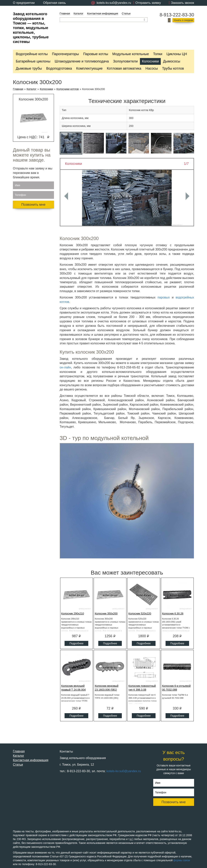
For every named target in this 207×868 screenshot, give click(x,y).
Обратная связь (55, 3)
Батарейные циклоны (33, 61)
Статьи (126, 13)
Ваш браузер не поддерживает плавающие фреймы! (127, 501)
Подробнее (76, 643)
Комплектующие (89, 68)
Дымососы (172, 61)
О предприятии (24, 3)
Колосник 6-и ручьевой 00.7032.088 (176, 688)
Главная (65, 13)
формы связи (182, 860)
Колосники (150, 61)
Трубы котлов (173, 68)
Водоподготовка (59, 68)
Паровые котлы (96, 54)
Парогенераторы (66, 54)
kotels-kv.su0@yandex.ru (124, 771)
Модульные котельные (131, 54)
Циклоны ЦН (177, 54)
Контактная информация (103, 13)
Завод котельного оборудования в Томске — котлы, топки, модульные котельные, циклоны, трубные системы (31, 28)
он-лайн (65, 367)
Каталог (79, 13)
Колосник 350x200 (106, 613)
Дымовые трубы (29, 68)
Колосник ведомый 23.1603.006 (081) (107, 688)
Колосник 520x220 (140, 613)
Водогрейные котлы (32, 54)
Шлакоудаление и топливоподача (82, 61)
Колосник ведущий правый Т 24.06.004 (74, 688)
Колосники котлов (68, 89)
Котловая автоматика (124, 68)
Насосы (152, 68)
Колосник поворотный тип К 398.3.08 (142, 688)
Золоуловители (125, 61)
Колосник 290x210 (73, 613)
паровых (164, 297)
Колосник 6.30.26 (173, 613)
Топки (158, 54)
